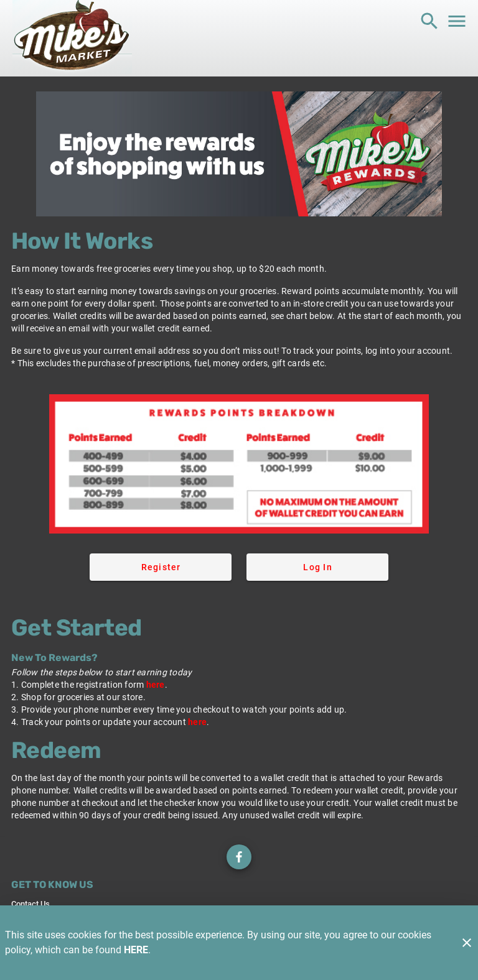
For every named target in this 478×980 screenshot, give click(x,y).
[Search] (429, 21)
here (156, 685)
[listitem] (30, 904)
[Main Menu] (457, 21)
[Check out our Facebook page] (239, 857)
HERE (136, 950)
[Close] (467, 943)
